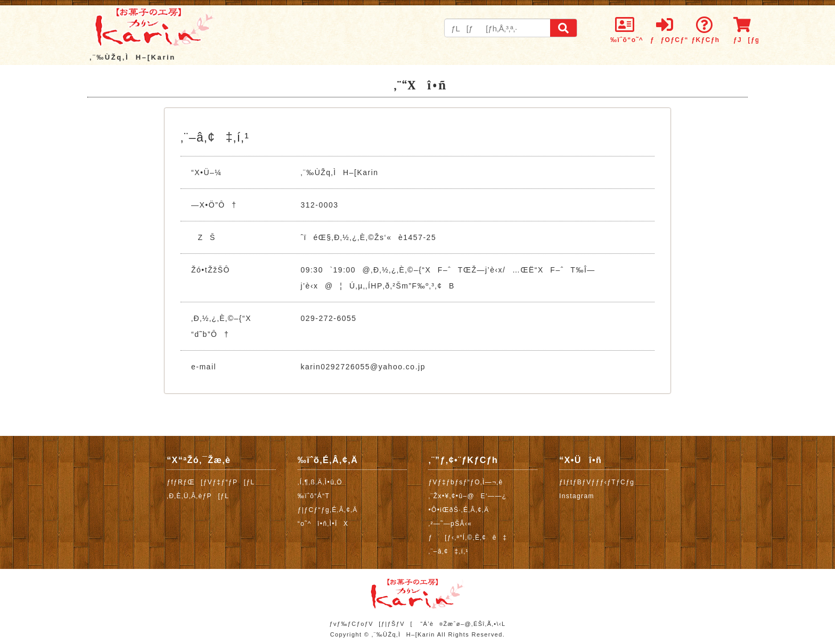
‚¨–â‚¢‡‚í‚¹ (448, 551)
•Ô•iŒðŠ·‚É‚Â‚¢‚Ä (459, 510)
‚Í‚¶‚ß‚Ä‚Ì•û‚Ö (320, 482)
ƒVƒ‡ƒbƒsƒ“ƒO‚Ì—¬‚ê (465, 482)
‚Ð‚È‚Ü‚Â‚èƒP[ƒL (198, 496)
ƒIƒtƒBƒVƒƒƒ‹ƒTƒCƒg (597, 482)
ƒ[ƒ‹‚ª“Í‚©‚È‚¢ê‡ (468, 538)
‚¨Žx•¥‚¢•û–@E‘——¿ (467, 496)
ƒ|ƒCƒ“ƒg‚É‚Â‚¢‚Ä (328, 510)
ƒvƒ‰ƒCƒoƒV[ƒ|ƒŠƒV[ (371, 624)
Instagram (577, 496)
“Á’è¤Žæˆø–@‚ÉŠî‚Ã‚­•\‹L (463, 624)
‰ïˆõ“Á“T (314, 496)
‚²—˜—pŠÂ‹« (450, 524)
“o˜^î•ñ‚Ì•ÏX (323, 524)
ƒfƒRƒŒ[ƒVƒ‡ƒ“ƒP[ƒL (211, 482)
